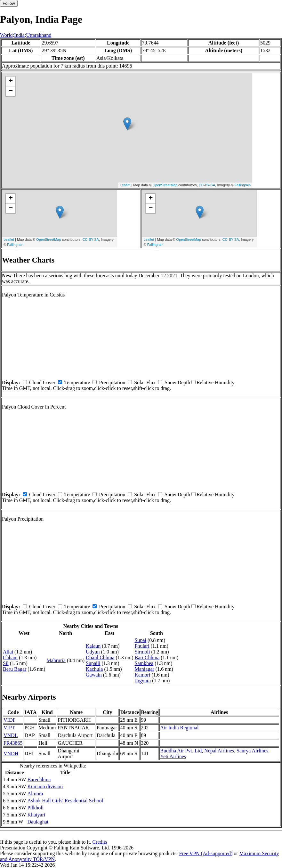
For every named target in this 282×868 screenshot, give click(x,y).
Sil (6, 663)
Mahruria (56, 660)
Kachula (94, 669)
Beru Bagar (15, 669)
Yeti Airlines (173, 756)
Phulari (142, 646)
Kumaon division (45, 787)
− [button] (11, 91)
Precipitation (112, 382)
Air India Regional (179, 728)
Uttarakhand (39, 35)
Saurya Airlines (252, 751)
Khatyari (36, 815)
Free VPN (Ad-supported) (206, 853)
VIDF (9, 720)
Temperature (77, 382)
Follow (9, 3)
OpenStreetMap (165, 185)
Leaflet (125, 185)
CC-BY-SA (207, 185)
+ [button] (11, 81)
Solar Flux (145, 382)
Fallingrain (242, 185)
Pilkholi (35, 808)
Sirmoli (142, 652)
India (19, 35)
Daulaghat (38, 822)
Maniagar (145, 669)
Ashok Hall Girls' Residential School (65, 801)
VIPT (9, 728)
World (6, 35)
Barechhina (39, 779)
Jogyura (143, 681)
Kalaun (93, 646)
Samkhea (144, 663)
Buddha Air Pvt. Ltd (181, 751)
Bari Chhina (147, 657)
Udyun (93, 652)
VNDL (11, 735)
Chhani (10, 657)
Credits (100, 842)
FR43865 (13, 743)
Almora (35, 794)
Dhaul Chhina (100, 657)
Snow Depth (177, 382)
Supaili (93, 663)
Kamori (143, 675)
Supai (141, 640)
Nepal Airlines (219, 751)
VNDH (11, 754)
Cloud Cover (42, 382)
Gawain (94, 675)
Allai (8, 652)
